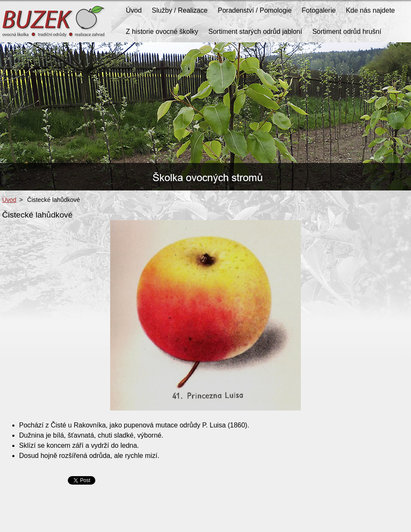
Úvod (9, 200)
